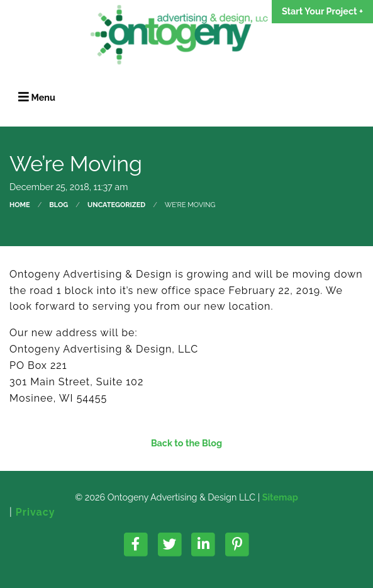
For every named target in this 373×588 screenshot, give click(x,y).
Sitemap (280, 497)
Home (20, 205)
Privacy (36, 512)
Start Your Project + (322, 11)
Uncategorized (116, 205)
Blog (58, 205)
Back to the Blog (186, 443)
